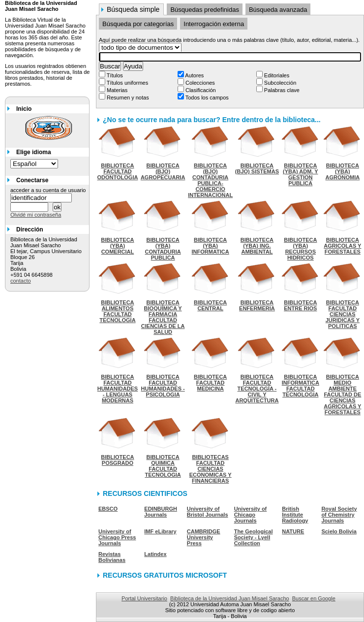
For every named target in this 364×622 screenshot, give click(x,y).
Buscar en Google (314, 598)
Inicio (24, 109)
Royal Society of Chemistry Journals (339, 515)
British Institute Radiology (295, 515)
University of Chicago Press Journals (117, 537)
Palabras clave (281, 90)
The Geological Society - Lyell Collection (254, 537)
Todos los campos (206, 98)
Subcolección (280, 83)
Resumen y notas (127, 98)
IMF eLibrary (160, 531)
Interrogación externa (214, 24)
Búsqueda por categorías (138, 24)
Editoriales (276, 75)
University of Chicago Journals (251, 515)
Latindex (155, 554)
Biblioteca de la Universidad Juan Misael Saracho (230, 598)
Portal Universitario (144, 598)
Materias (116, 90)
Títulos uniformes (127, 83)
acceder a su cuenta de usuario (48, 190)
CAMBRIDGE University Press (204, 537)
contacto (21, 281)
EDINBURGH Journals (161, 512)
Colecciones (199, 83)
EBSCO (108, 509)
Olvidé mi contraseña (36, 215)
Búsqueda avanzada (278, 10)
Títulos (114, 75)
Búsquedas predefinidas (205, 10)
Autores (194, 75)
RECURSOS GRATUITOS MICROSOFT (165, 575)
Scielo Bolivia (339, 531)
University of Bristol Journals (208, 512)
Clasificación (200, 90)
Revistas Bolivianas (112, 557)
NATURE (293, 531)
